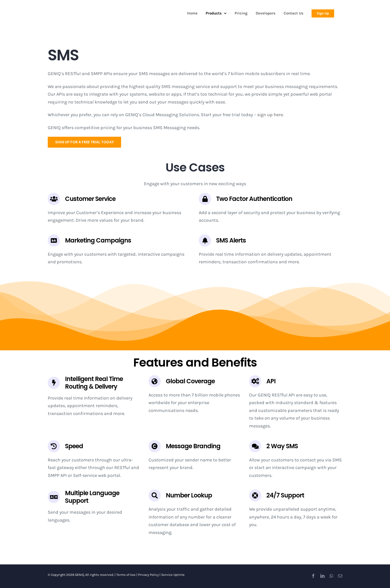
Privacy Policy (148, 575)
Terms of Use (126, 575)
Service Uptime (173, 575)
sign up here (270, 115)
